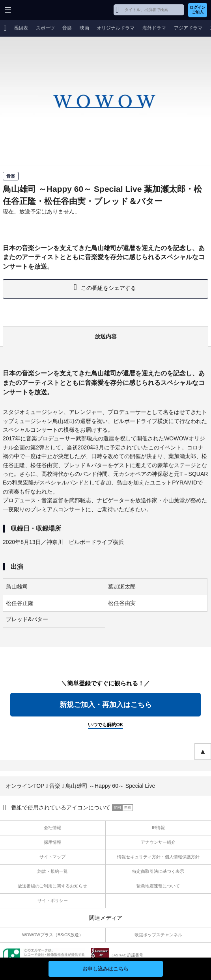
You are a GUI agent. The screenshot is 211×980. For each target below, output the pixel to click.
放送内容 (106, 336)
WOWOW (36, 10)
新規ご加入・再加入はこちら (106, 705)
